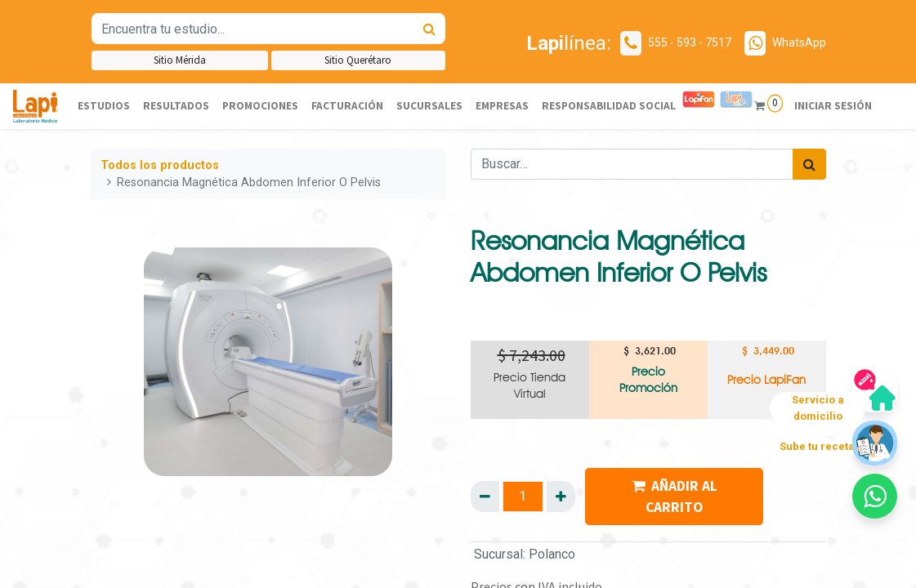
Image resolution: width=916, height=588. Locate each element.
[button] (875, 496)
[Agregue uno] (561, 497)
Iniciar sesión (832, 106)
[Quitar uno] (485, 497)
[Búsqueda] (429, 29)
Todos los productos (160, 165)
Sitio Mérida (180, 60)
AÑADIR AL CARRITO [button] (675, 497)
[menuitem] (104, 106)
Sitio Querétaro (358, 60)
